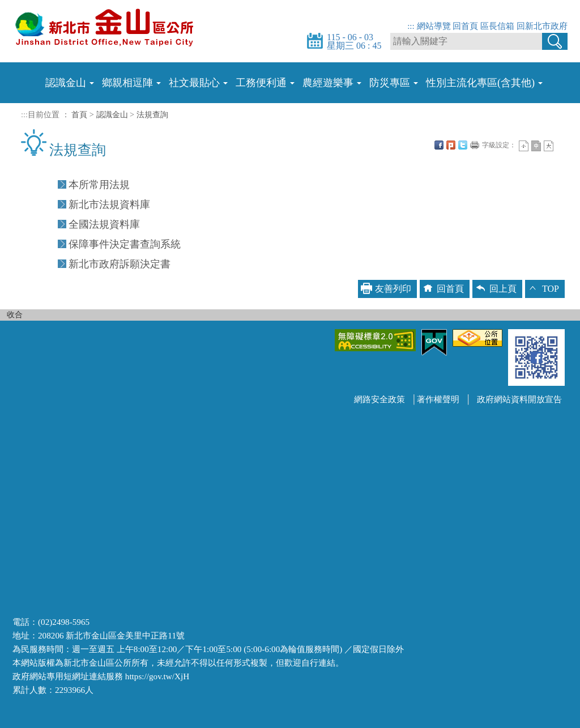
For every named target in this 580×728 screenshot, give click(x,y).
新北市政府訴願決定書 (120, 264)
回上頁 (503, 289)
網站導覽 (434, 26)
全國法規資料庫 (104, 224)
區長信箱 (497, 26)
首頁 (79, 114)
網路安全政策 (379, 399)
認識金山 (112, 114)
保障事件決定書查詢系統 (125, 244)
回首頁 (465, 26)
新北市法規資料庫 (109, 205)
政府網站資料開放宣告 (519, 399)
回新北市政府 (542, 26)
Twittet (463, 145)
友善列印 (475, 145)
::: (411, 26)
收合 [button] (15, 315)
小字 (524, 146)
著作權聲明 (438, 399)
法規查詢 (152, 114)
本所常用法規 (99, 185)
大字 (549, 146)
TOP (551, 289)
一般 (536, 146)
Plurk (451, 145)
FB (439, 145)
